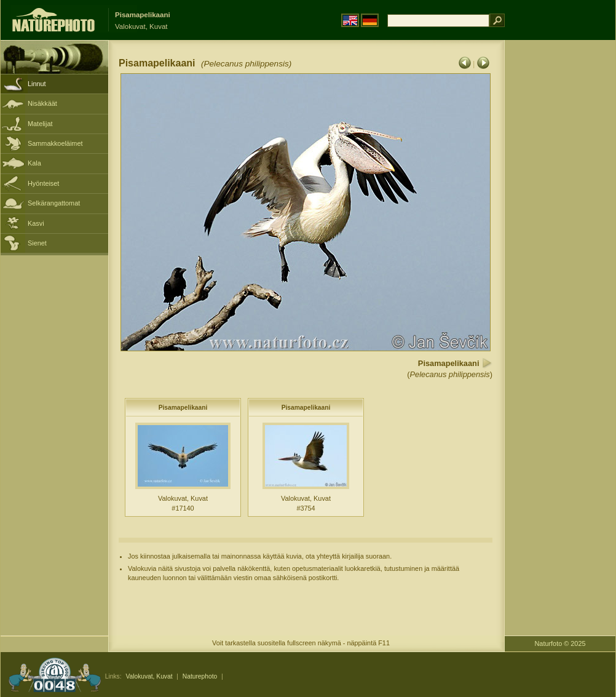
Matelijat (40, 124)
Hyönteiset (43, 183)
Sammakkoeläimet (55, 143)
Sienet (37, 243)
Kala (34, 163)
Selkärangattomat (54, 203)
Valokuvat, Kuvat (149, 676)
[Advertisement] (560, 237)
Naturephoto (200, 676)
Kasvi (36, 223)
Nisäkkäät (42, 103)
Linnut (37, 84)
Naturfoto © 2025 (560, 643)
